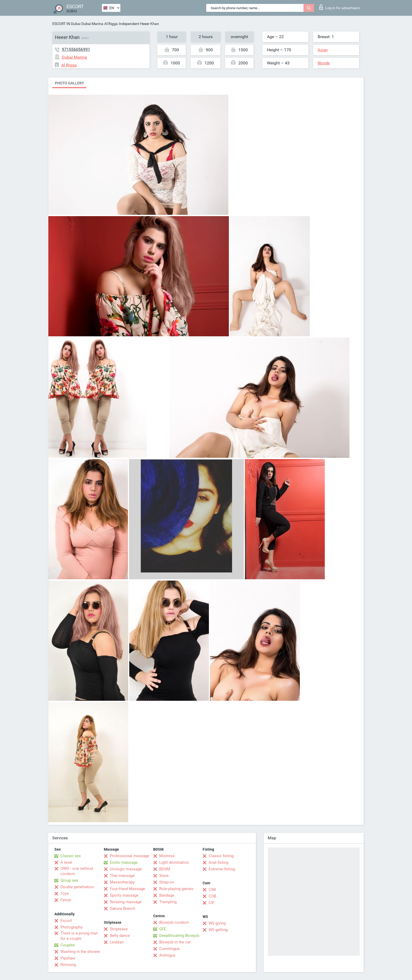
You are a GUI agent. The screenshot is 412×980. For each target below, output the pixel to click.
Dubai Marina (92, 24)
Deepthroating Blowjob (179, 936)
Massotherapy (122, 882)
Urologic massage (126, 869)
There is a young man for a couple (79, 936)
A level (66, 862)
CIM (212, 890)
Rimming (68, 965)
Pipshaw (68, 958)
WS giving (217, 923)
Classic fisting (221, 856)
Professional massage (130, 856)
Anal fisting (218, 862)
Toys (65, 893)
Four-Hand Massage (127, 889)
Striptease (119, 929)
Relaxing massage (126, 902)
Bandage (167, 895)
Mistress (167, 856)
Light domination (174, 862)
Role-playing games (176, 889)
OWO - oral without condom (77, 871)
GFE (163, 929)
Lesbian (117, 942)
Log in (339, 7)
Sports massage (124, 895)
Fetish (66, 900)
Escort (66, 921)
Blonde (324, 63)
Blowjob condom (174, 922)
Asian (323, 50)
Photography (71, 927)
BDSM (165, 869)
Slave (164, 876)
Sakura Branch (122, 908)
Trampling (168, 902)
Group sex (69, 880)
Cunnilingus (169, 949)
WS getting (218, 930)
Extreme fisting (222, 869)
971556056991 (76, 49)
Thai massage (122, 876)
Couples (68, 945)
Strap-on (167, 882)
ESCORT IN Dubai (66, 24)
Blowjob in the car (175, 942)
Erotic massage (124, 862)
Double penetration (77, 887)
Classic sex (71, 856)
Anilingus (167, 955)
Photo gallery (69, 83)
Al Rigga (111, 24)
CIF (212, 903)
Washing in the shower (80, 952)
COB (212, 896)
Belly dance (120, 936)
